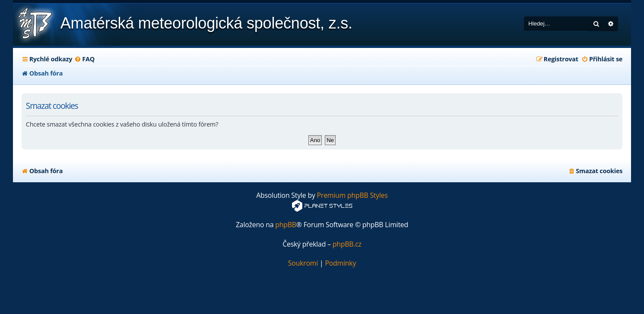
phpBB (286, 225)
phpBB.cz (347, 244)
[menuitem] (84, 59)
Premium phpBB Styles (352, 195)
